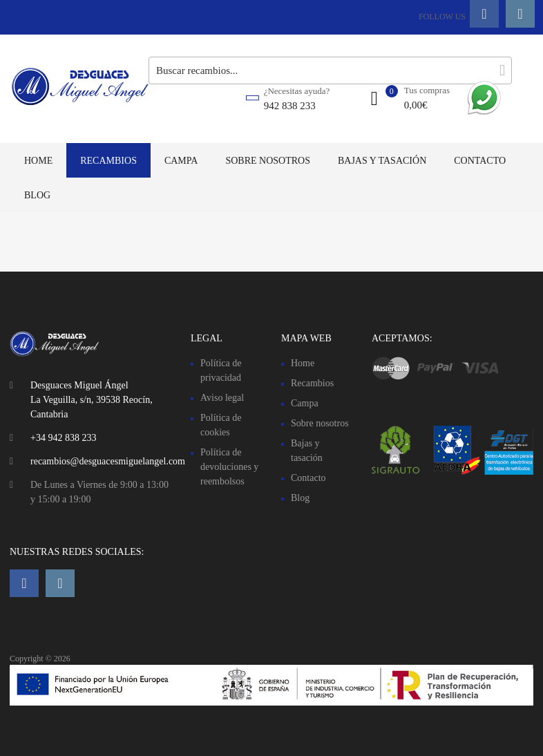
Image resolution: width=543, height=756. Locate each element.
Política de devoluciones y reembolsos (229, 467)
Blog (37, 195)
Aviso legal (222, 398)
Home (38, 161)
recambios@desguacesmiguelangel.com (108, 461)
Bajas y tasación (382, 161)
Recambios (108, 161)
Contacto (480, 161)
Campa (181, 161)
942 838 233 (290, 106)
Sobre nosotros (268, 161)
